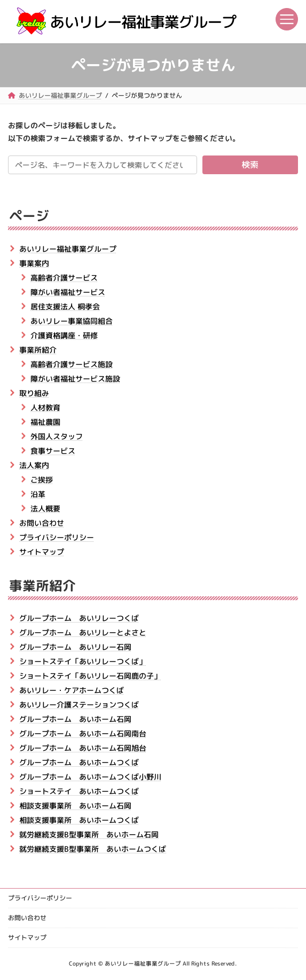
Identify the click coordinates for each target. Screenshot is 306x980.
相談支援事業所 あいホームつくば (79, 820)
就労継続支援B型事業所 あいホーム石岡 (89, 834)
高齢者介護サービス (64, 277)
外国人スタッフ (57, 436)
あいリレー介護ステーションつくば (79, 705)
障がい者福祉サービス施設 (75, 378)
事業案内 (34, 263)
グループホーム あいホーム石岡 (75, 719)
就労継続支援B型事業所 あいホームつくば (93, 849)
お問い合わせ (42, 522)
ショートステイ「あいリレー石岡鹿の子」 (90, 676)
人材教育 (45, 407)
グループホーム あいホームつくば (79, 762)
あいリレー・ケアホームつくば (72, 690)
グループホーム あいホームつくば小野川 (90, 777)
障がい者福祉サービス (68, 291)
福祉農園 (45, 421)
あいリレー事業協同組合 (72, 320)
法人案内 (34, 465)
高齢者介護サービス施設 (72, 364)
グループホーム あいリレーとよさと (83, 632)
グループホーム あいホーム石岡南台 (83, 733)
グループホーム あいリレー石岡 (75, 647)
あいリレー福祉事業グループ (68, 248)
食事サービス (53, 450)
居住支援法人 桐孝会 (65, 306)
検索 (250, 165)
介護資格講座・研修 (64, 335)
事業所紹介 (38, 349)
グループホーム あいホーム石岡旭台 (83, 748)
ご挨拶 (42, 479)
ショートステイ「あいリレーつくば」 (83, 661)
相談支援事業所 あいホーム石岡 (75, 806)
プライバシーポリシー (57, 537)
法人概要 (45, 508)
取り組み (34, 392)
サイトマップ (42, 551)
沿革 (38, 493)
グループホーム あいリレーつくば (79, 618)
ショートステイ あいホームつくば (79, 791)
